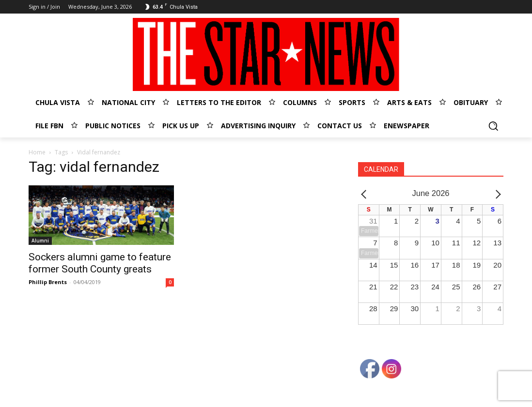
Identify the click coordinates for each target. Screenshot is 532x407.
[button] (493, 126)
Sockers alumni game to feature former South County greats (100, 263)
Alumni (40, 241)
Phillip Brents (48, 282)
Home (37, 152)
